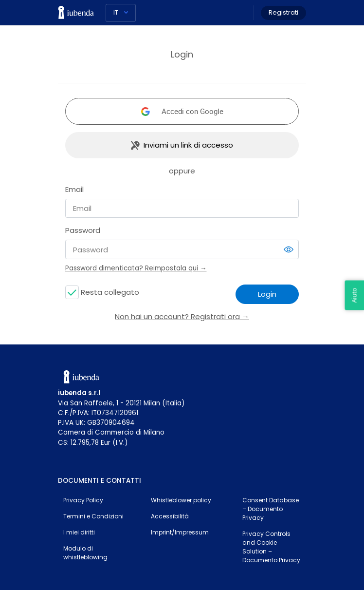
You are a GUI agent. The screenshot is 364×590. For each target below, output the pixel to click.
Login (267, 294)
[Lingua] (121, 13)
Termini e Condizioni (93, 516)
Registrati (283, 12)
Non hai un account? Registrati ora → (182, 316)
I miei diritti (79, 532)
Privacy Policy (83, 500)
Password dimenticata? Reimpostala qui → (136, 268)
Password (83, 230)
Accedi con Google (192, 111)
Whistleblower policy (181, 500)
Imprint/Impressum (180, 532)
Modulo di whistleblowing (85, 553)
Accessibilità (170, 516)
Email (74, 189)
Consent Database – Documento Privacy (271, 509)
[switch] (289, 249)
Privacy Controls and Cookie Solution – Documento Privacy (271, 547)
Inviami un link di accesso (188, 145)
